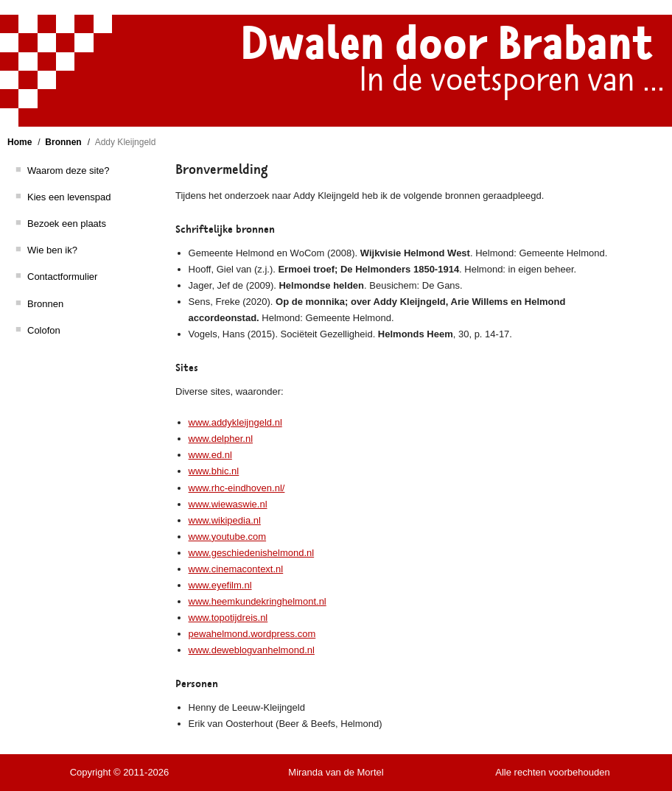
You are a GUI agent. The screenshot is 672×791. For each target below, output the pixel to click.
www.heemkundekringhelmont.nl (258, 601)
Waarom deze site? (69, 170)
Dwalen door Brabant (447, 44)
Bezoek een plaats (67, 224)
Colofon (44, 330)
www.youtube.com (228, 537)
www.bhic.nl (214, 471)
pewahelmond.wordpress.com (252, 634)
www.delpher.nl (221, 439)
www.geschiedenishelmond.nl (252, 553)
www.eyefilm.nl (220, 585)
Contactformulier (62, 277)
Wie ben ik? (52, 250)
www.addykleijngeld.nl (235, 422)
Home (20, 142)
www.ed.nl (210, 455)
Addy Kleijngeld (126, 142)
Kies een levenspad (69, 197)
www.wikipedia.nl (225, 520)
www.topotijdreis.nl (228, 618)
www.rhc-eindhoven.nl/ (237, 488)
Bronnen (63, 142)
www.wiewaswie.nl (228, 504)
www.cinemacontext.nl (236, 569)
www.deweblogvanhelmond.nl (252, 650)
